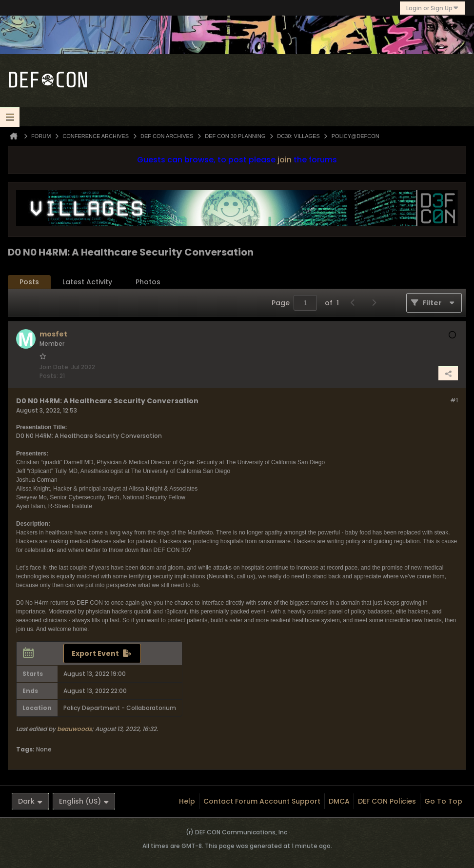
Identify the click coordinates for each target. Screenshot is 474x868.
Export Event (95, 653)
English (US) (84, 801)
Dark (30, 801)
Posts (29, 282)
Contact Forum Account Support (262, 801)
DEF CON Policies (387, 801)
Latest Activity (87, 282)
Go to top (443, 801)
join (285, 160)
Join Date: (55, 367)
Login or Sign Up (432, 8)
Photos (148, 282)
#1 (454, 400)
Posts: (49, 376)
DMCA (339, 801)
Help (187, 801)
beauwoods (74, 729)
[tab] (29, 282)
